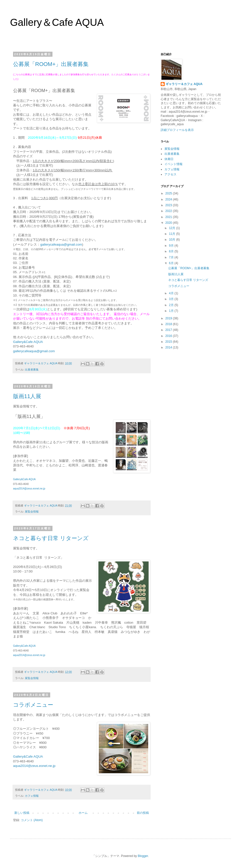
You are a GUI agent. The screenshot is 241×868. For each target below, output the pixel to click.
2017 (169, 330)
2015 (169, 342)
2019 (169, 318)
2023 (169, 205)
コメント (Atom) (32, 820)
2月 (172, 305)
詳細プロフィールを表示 (177, 130)
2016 (169, 336)
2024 (169, 199)
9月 (172, 246)
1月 (172, 311)
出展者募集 (32, 370)
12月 (173, 228)
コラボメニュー (33, 705)
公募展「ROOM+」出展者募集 (51, 64)
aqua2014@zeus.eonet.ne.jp (29, 489)
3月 (172, 299)
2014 (169, 347)
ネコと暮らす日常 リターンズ (51, 538)
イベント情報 (173, 164)
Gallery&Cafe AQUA (28, 342)
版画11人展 (27, 396)
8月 (172, 251)
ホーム (83, 813)
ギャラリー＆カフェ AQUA (184, 84)
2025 (169, 193)
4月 (172, 293)
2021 (169, 217)
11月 (173, 234)
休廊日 (169, 159)
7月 (172, 257)
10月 (173, 240)
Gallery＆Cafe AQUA (57, 22)
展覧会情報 (32, 512)
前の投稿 (143, 813)
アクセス (170, 174)
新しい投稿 (22, 813)
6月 (172, 263)
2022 (169, 211)
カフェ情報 (32, 796)
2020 (169, 223)
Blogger (143, 856)
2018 (169, 324)
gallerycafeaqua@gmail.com (61, 244)
